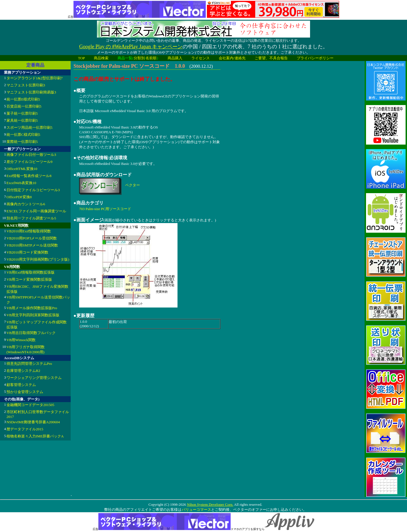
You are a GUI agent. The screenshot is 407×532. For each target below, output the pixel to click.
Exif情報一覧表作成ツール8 (29, 176)
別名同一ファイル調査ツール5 (31, 218)
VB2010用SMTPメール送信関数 (32, 245)
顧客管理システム (21, 385)
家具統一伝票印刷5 (22, 120)
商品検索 (101, 58)
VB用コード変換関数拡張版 (29, 279)
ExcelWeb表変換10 (21, 183)
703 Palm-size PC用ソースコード (105, 209)
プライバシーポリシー (315, 58)
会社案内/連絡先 (232, 58)
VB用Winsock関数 (21, 340)
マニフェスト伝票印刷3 (26, 85)
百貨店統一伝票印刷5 (24, 106)
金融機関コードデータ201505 (30, 405)
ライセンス (201, 58)
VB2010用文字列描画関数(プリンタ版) (38, 259)
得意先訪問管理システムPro (29, 364)
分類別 (139, 58)
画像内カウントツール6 (26, 204)
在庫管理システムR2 (23, 371)
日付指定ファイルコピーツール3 (33, 190)
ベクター (133, 185)
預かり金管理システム (25, 392)
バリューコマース (196, 510)
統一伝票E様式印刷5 (23, 99)
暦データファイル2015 (25, 429)
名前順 (151, 58)
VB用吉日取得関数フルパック (31, 333)
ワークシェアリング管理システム (34, 378)
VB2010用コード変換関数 (27, 252)
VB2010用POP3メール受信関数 (32, 238)
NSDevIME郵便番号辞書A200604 (33, 422)
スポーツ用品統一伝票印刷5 (30, 127)
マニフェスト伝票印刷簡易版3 (31, 92)
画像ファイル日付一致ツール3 (31, 155)
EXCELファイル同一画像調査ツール (36, 211)
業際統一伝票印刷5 (22, 142)
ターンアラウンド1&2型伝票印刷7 (35, 78)
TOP (81, 58)
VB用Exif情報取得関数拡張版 (31, 272)
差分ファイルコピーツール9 (30, 162)
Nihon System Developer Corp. (210, 504)
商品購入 (175, 58)
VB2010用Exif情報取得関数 (29, 231)
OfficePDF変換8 (19, 197)
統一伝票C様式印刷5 (23, 135)
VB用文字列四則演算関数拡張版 (33, 315)
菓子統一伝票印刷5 (22, 113)
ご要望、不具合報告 (271, 58)
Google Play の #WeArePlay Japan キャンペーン (131, 47)
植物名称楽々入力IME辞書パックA (35, 436)
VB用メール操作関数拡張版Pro (32, 308)
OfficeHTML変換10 (22, 169)
